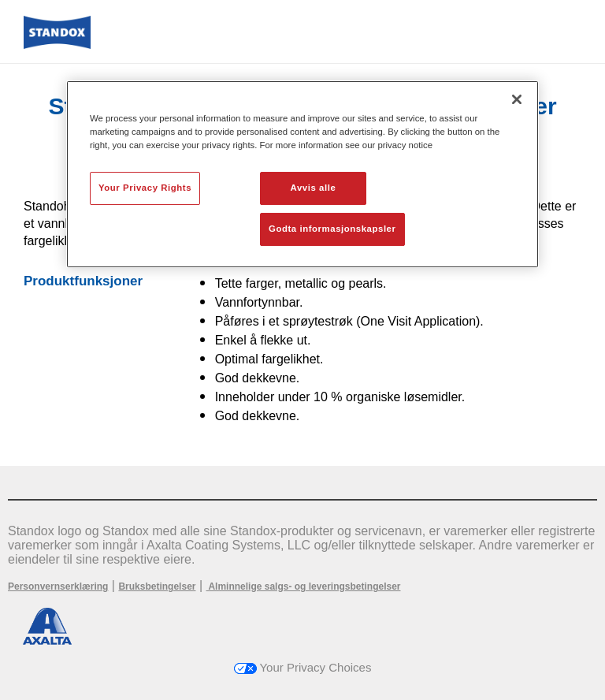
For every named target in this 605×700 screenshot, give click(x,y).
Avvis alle (314, 188)
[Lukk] (517, 99)
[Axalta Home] (57, 45)
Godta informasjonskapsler (332, 229)
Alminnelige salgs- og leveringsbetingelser (304, 586)
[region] (302, 174)
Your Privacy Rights (145, 188)
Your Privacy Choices (303, 667)
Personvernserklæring (58, 586)
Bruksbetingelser (157, 586)
